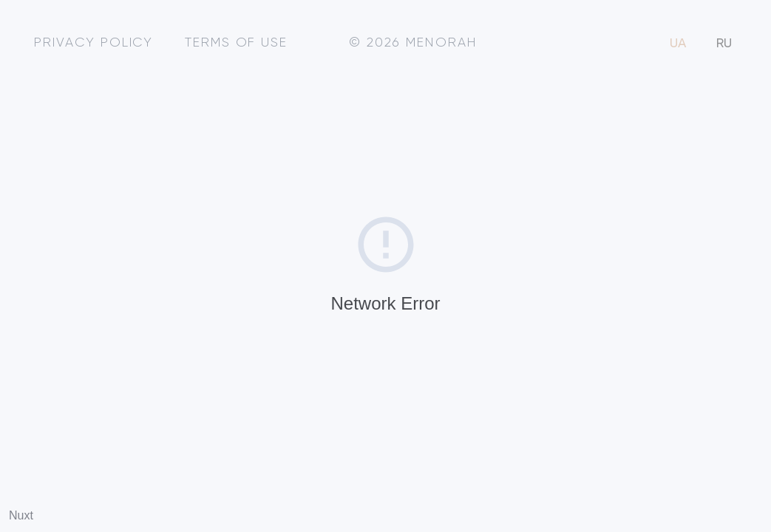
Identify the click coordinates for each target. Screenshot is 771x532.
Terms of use (236, 43)
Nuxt (21, 515)
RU (724, 44)
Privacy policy (94, 43)
